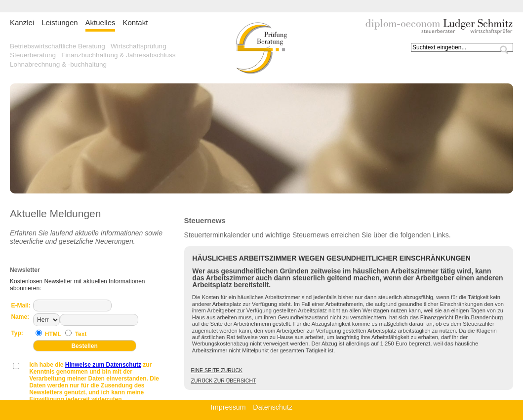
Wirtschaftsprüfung (139, 46)
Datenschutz (273, 407)
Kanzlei (22, 22)
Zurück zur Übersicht (224, 381)
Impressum (228, 407)
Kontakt (135, 22)
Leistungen (60, 22)
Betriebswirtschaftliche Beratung (58, 46)
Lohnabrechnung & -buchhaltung (58, 64)
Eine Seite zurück (217, 370)
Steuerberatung (33, 55)
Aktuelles (101, 22)
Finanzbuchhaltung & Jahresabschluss (118, 55)
